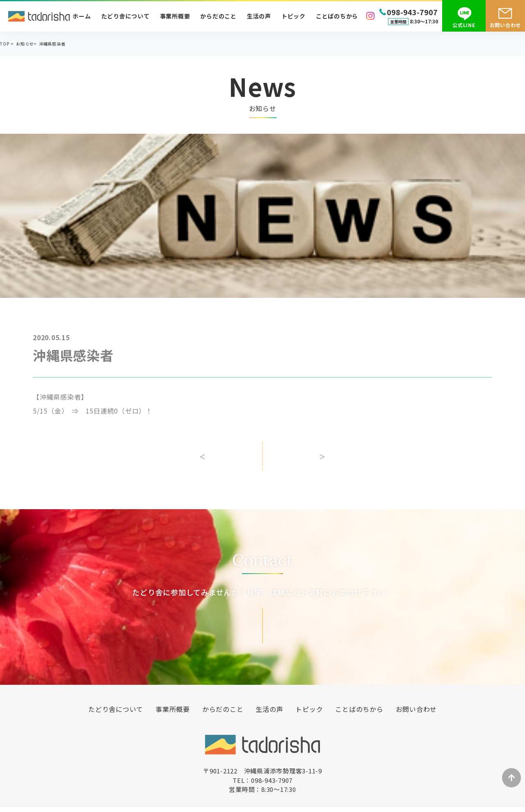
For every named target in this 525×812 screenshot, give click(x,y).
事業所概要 (175, 16)
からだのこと (218, 16)
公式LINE (464, 25)
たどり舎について (126, 16)
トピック (293, 16)
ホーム (82, 16)
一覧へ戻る (262, 462)
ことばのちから (337, 16)
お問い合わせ (506, 25)
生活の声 (259, 16)
